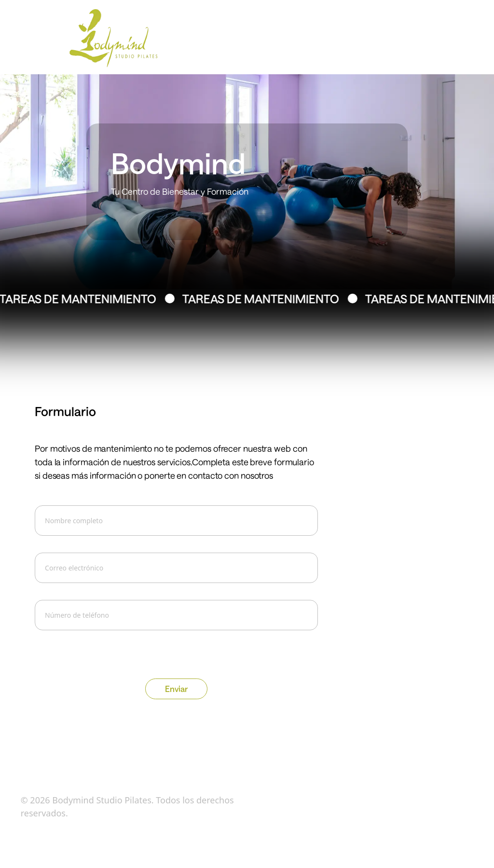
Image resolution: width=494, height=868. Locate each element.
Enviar (176, 689)
